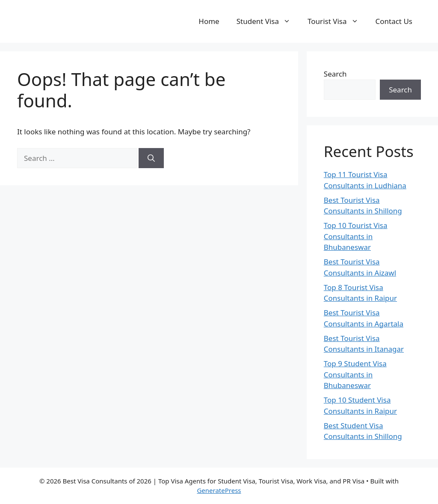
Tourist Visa (337, 21)
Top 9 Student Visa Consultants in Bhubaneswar (355, 374)
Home (209, 21)
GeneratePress (219, 490)
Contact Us (394, 21)
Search (335, 74)
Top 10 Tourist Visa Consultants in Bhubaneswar (356, 236)
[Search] (151, 158)
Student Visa (268, 21)
